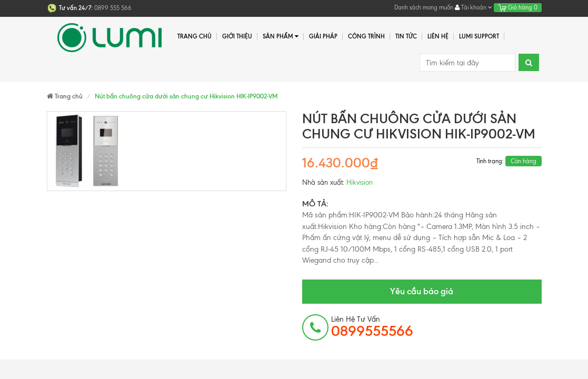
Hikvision (360, 182)
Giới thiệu (237, 36)
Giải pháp (323, 36)
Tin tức (406, 36)
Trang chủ (195, 36)
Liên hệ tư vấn (372, 327)
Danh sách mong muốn (424, 7)
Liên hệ (438, 36)
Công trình (366, 36)
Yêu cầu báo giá (422, 291)
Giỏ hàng (518, 7)
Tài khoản (474, 7)
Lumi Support (479, 36)
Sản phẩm (281, 37)
